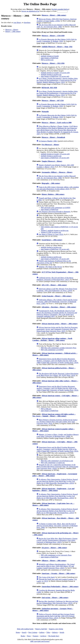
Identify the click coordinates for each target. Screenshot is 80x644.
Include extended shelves (60, 9)
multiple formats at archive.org (51, 75)
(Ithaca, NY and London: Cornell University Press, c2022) (56, 566)
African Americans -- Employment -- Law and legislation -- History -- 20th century (53, 490)
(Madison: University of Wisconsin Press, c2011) (55, 279)
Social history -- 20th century (52, 240)
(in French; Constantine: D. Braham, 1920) (57, 40)
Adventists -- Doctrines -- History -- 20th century (59, 307)
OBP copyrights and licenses (40, 641)
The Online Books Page (40, 4)
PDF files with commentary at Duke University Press (58, 348)
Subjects (55, 632)
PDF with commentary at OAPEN (52, 350)
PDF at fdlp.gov (46, 409)
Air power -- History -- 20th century (54, 548)
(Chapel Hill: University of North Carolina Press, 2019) (57, 361)
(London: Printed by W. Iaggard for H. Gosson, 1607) (57, 130)
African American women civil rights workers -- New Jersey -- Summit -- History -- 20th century (54, 415)
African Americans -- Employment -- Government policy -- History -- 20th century (55, 475)
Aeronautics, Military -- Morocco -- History (57, 172)
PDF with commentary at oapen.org (53, 463)
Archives (43, 636)
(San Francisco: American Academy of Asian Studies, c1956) (57, 20)
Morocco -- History (12, 30)
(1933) (51, 234)
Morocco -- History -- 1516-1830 (53, 36)
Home (18, 632)
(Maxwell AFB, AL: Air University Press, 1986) (56, 26)
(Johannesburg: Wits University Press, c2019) (57, 602)
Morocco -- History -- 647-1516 (53, 101)
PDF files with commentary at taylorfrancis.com (57, 461)
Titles (48, 632)
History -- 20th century (13, 31)
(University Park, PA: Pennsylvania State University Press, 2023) (57, 329)
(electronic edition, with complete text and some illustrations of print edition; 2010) (58, 188)
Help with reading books (25, 629)
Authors (42, 632)
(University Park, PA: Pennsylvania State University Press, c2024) (57, 467)
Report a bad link (41, 629)
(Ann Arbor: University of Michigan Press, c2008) (58, 435)
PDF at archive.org (47, 60)
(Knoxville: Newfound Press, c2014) (57, 481)
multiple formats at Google (50, 56)
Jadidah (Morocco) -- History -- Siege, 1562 (57, 47)
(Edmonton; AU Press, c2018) (57, 290)
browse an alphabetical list (30, 11)
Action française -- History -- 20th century (57, 296)
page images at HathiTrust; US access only (55, 76)
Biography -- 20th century (51, 183)
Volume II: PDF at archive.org (51, 232)
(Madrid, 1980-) (48, 141)
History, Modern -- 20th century (53, 194)
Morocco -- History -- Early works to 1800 (57, 123)
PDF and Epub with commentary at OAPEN (56, 208)
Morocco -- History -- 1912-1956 (53, 63)
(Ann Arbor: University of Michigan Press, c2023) (57, 540)
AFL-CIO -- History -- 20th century (54, 285)
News (29, 636)
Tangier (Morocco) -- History (52, 161)
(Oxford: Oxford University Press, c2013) (56, 616)
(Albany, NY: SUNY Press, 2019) (57, 375)
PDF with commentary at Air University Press (56, 555)
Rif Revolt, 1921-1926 (49, 88)
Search (24, 632)
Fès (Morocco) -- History (50, 145)
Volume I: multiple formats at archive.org (55, 230)
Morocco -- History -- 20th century (54, 15)
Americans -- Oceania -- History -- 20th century (58, 573)
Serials (62, 632)
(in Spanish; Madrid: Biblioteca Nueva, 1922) (57, 80)
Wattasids (45, 112)
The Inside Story (54, 636)
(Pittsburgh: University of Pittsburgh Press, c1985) (57, 302)
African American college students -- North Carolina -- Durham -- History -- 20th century (52, 339)
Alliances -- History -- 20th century (54, 561)
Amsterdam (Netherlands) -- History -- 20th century (60, 587)
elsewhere (27, 23)
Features (36, 636)
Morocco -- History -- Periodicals (53, 137)
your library (17, 23)
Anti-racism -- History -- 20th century (55, 598)
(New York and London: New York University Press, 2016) (57, 422)
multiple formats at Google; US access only (55, 73)
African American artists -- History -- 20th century (60, 324)
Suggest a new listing (56, 629)
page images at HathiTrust (49, 58)
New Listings (33, 632)
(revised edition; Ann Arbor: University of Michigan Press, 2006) (57, 526)
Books (23, 636)
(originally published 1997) (57, 314)
